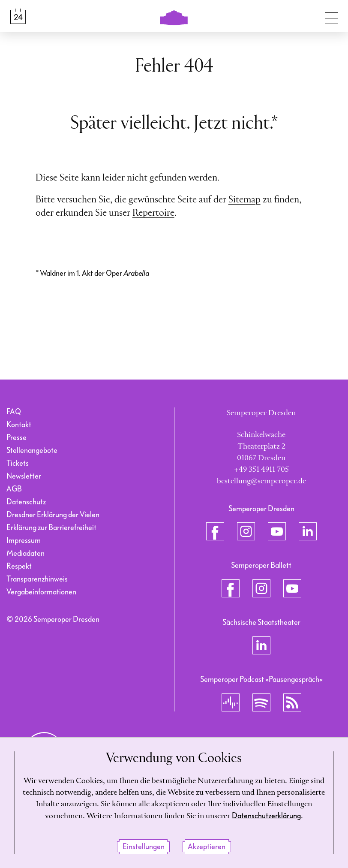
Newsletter (24, 476)
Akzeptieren (207, 847)
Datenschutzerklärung (266, 816)
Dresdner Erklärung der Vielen (53, 515)
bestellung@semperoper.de (261, 481)
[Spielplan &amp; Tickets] (18, 16)
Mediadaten (25, 553)
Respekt (19, 566)
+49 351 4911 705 (261, 470)
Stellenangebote (32, 451)
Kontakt (19, 425)
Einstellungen (144, 847)
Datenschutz (26, 502)
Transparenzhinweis (37, 579)
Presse (16, 438)
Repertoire (153, 213)
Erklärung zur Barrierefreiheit (51, 528)
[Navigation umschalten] (331, 16)
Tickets (18, 463)
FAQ (14, 412)
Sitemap (244, 200)
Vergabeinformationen (41, 592)
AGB (14, 489)
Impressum (24, 541)
